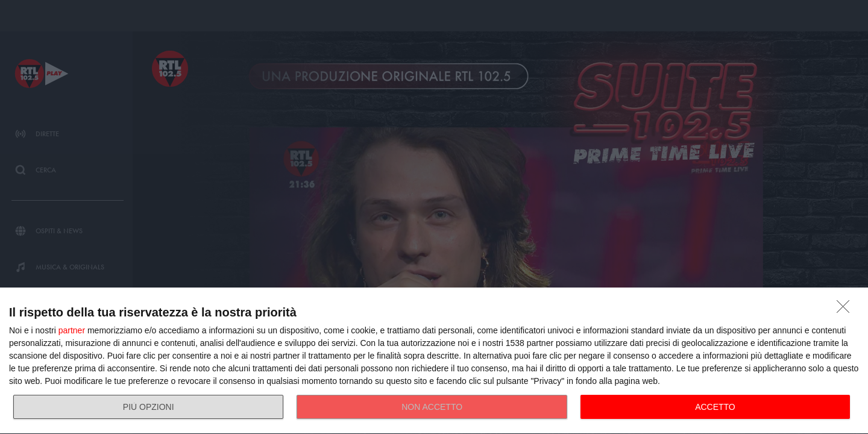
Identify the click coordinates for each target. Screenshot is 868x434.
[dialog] (434, 361)
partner (72, 330)
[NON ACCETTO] (846, 310)
